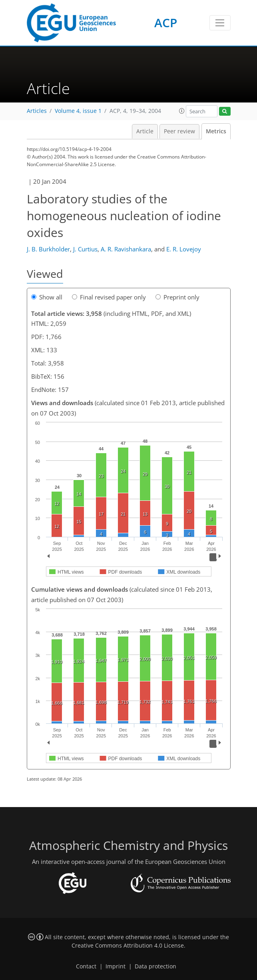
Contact (86, 966)
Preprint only (177, 297)
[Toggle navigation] (220, 23)
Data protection (155, 966)
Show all (47, 297)
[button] (182, 111)
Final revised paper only (109, 297)
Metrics (216, 131)
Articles (37, 111)
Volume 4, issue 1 (78, 111)
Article (145, 131)
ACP (166, 23)
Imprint (116, 966)
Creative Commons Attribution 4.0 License (128, 946)
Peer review (179, 131)
